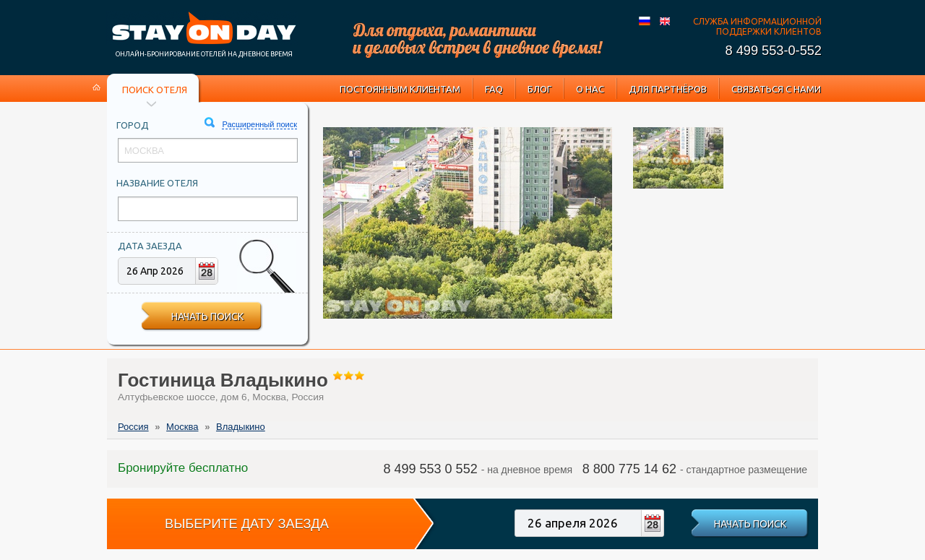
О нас (590, 89)
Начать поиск (207, 316)
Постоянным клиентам (400, 89)
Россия (133, 427)
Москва (182, 427)
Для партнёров (668, 89)
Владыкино (241, 427)
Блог (539, 89)
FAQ (494, 89)
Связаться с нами (776, 89)
